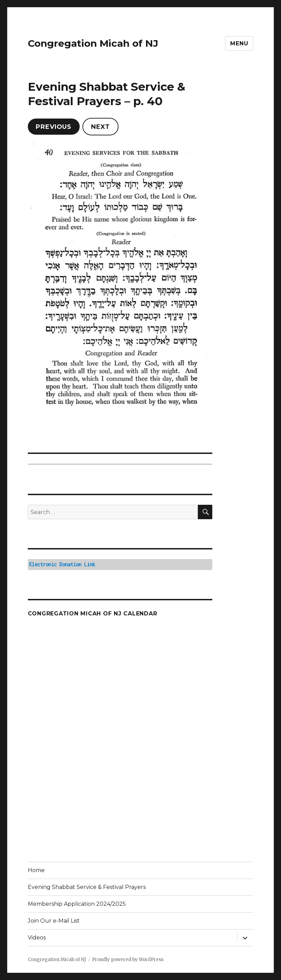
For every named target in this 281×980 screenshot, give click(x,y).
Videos (37, 938)
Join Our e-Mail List (54, 921)
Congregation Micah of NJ (93, 43)
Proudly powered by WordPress (128, 960)
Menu (239, 43)
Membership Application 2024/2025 (77, 904)
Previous (54, 127)
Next (100, 127)
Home (36, 870)
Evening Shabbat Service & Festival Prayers (87, 887)
